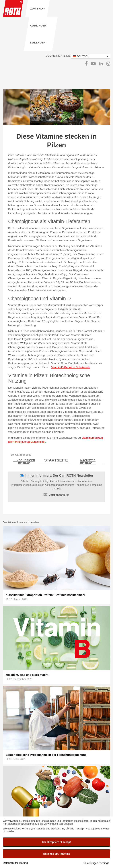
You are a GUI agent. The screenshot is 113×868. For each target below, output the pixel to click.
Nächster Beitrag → (88, 462)
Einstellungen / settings (96, 863)
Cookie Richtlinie (58, 56)
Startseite (56, 460)
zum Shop (37, 8)
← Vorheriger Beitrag (24, 462)
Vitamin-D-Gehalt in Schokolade (71, 367)
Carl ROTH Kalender (38, 34)
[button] (90, 56)
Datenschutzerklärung (15, 863)
